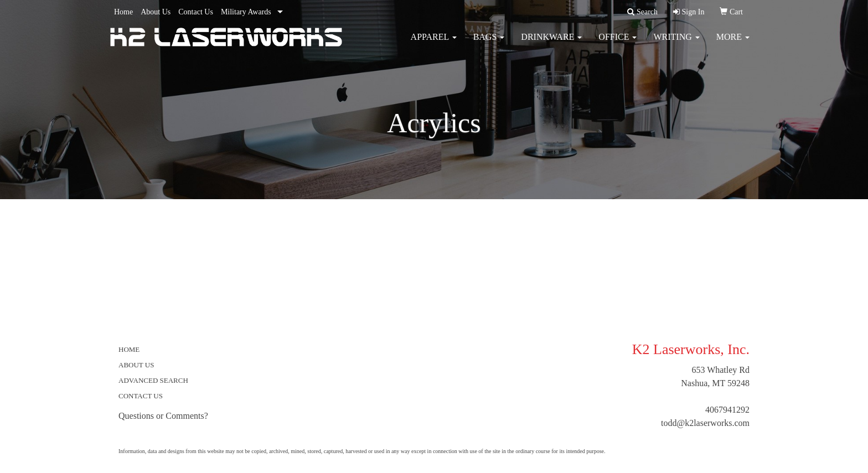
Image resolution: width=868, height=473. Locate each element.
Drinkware (551, 44)
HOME (129, 349)
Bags (489, 44)
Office (618, 44)
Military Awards (246, 12)
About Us (156, 12)
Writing (676, 44)
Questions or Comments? (163, 416)
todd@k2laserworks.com (705, 423)
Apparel (434, 44)
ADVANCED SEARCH (153, 380)
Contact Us (196, 12)
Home (123, 12)
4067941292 (727, 410)
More (733, 44)
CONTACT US (141, 396)
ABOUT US (136, 365)
